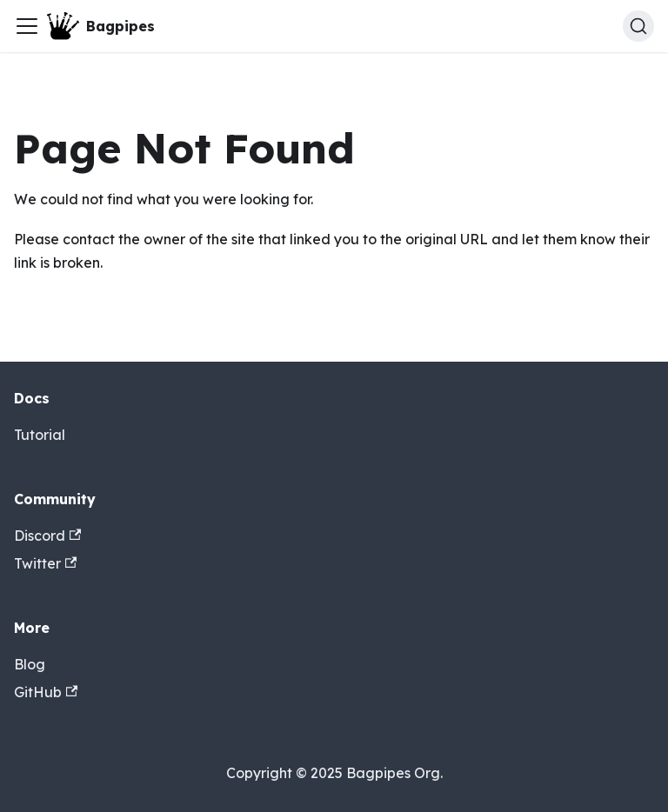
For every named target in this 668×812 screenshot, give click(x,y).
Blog (30, 664)
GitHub (46, 692)
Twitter (45, 563)
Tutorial (40, 435)
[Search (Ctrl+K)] (638, 26)
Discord (47, 536)
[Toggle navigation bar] (27, 26)
